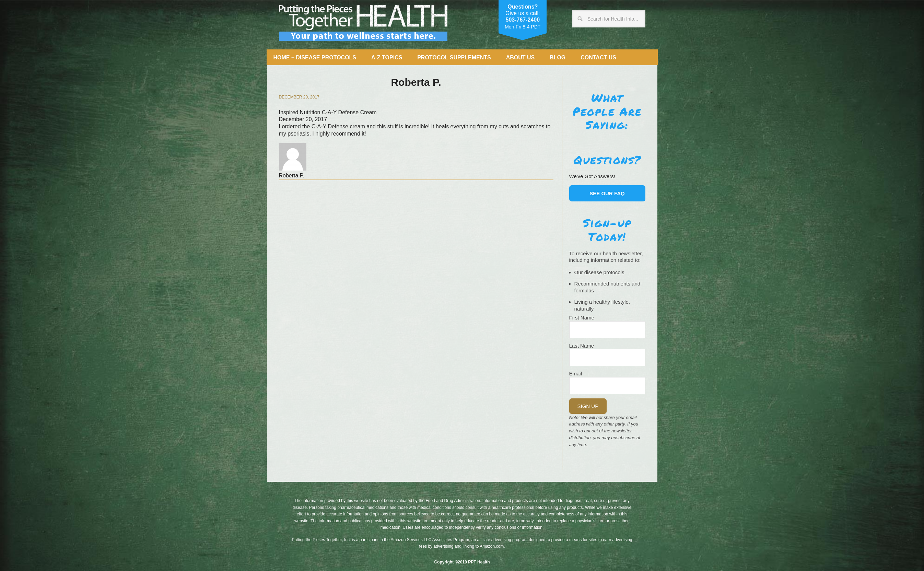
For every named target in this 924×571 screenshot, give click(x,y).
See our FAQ (607, 193)
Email (576, 374)
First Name (582, 318)
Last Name (582, 346)
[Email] (607, 386)
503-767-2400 (523, 20)
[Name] (607, 330)
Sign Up (588, 406)
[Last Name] (607, 358)
